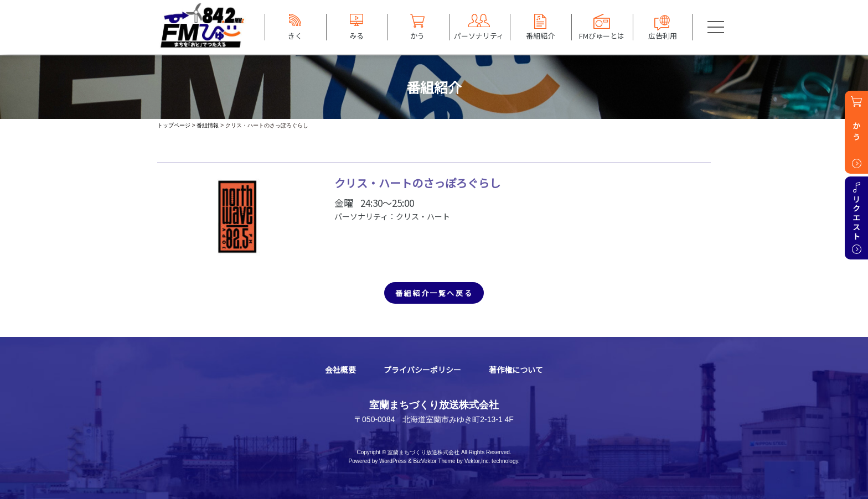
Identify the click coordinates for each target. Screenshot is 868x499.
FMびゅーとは (602, 35)
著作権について (516, 370)
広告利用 (663, 35)
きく (295, 35)
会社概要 (340, 370)
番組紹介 (540, 35)
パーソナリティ (479, 35)
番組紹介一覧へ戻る (434, 293)
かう (417, 35)
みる (356, 35)
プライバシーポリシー (422, 370)
